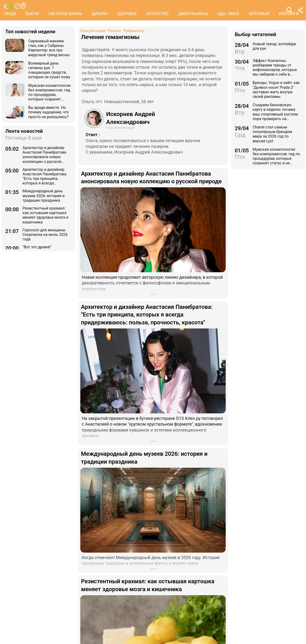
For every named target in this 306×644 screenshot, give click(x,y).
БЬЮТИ (32, 14)
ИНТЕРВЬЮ (259, 14)
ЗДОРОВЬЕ (127, 14)
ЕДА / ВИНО (229, 14)
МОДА (10, 14)
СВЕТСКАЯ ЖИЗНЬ (65, 14)
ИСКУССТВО (157, 14)
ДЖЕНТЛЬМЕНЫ (193, 14)
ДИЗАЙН (99, 14)
